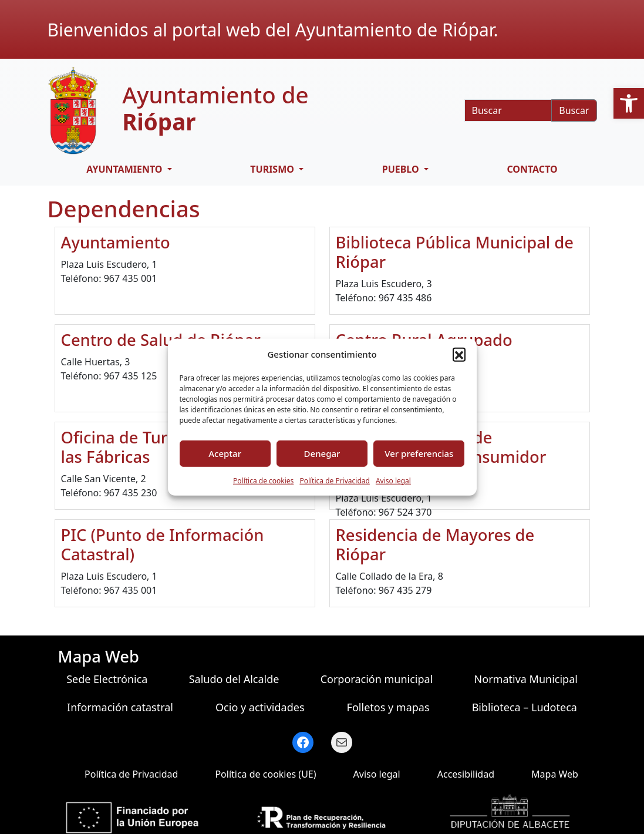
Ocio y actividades (260, 707)
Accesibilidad (466, 774)
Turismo (273, 169)
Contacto (532, 169)
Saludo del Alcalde (234, 679)
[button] (629, 103)
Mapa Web (555, 774)
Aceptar (225, 453)
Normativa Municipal (526, 679)
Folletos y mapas (388, 707)
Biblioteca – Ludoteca (525, 707)
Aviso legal (393, 480)
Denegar (322, 453)
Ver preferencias (419, 453)
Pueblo (402, 169)
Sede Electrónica (107, 679)
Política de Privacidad (335, 480)
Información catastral (120, 707)
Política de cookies (263, 480)
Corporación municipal (377, 679)
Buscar (574, 110)
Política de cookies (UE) (265, 774)
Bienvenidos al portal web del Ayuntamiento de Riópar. (273, 30)
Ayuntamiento (125, 169)
